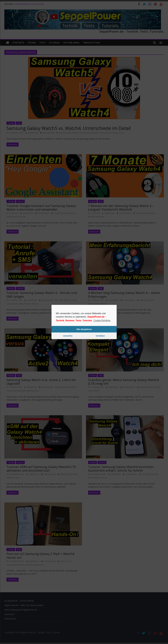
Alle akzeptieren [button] (84, 329)
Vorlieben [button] (100, 336)
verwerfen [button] (68, 336)
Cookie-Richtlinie (102, 321)
